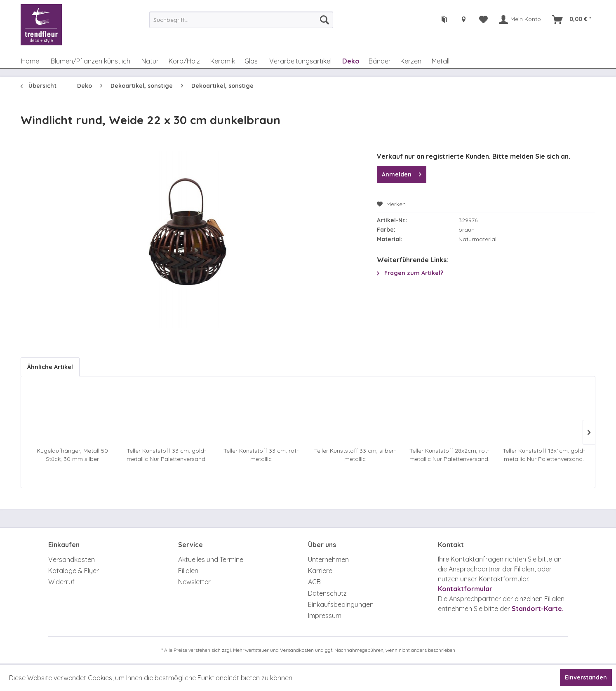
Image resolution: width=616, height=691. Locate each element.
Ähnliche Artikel (50, 367)
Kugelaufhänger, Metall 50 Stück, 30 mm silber (72, 455)
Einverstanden (586, 677)
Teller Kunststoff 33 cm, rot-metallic (261, 455)
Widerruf (61, 582)
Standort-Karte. (538, 609)
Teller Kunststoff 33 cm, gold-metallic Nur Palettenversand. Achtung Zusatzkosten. (167, 455)
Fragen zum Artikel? (410, 273)
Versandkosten (72, 559)
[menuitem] (241, 20)
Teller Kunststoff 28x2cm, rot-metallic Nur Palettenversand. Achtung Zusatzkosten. (449, 455)
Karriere (320, 571)
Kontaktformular (465, 589)
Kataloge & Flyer (74, 571)
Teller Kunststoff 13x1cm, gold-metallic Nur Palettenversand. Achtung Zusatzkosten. (544, 455)
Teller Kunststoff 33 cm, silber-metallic (355, 455)
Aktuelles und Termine (211, 559)
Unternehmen (328, 559)
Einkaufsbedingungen (341, 604)
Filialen (188, 571)
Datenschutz (327, 593)
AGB (314, 582)
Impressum (325, 616)
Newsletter (194, 582)
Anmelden (402, 173)
